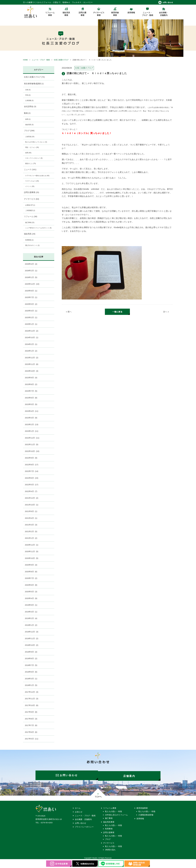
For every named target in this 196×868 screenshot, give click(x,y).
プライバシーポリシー (84, 825)
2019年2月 (31, 618)
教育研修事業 (142, 807)
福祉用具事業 (109, 821)
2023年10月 (32, 371)
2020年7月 (31, 578)
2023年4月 (32, 411)
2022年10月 (32, 451)
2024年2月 (31, 344)
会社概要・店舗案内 (83, 818)
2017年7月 (31, 725)
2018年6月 (31, 672)
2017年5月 (32, 739)
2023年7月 (31, 391)
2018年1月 (31, 685)
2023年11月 (32, 364)
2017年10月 (32, 705)
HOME (25, 60)
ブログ (29, 131)
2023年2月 (32, 424)
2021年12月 (32, 498)
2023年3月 (31, 418)
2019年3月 (31, 612)
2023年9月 (31, 378)
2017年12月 (32, 692)
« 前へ (69, 312)
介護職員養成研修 (146, 813)
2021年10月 (32, 505)
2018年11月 (32, 638)
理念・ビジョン (32, 147)
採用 (28, 119)
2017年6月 (31, 732)
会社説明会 (30, 106)
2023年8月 (31, 384)
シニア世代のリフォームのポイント (38, 228)
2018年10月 (32, 645)
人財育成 (30, 137)
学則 (28, 95)
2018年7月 (31, 665)
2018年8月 (31, 658)
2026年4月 (31, 264)
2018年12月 (32, 632)
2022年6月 (32, 478)
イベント (30, 186)
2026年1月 (31, 277)
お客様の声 (30, 205)
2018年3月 (31, 679)
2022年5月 (32, 485)
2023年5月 (31, 404)
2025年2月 (31, 317)
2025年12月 (32, 284)
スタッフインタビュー (34, 158)
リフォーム (31, 216)
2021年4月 (31, 518)
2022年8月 (32, 465)
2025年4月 (31, 311)
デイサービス (32, 199)
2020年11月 (32, 551)
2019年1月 (31, 625)
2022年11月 (32, 444)
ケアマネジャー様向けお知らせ (37, 176)
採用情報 (140, 817)
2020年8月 (31, 572)
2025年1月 (31, 324)
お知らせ (79, 810)
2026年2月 (31, 271)
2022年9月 (31, 458)
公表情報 (29, 100)
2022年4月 (31, 491)
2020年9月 (31, 565)
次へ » (166, 312)
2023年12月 (32, 358)
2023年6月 (31, 398)
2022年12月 (32, 438)
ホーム (78, 807)
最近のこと (31, 163)
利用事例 (29, 240)
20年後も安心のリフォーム (116, 813)
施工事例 (30, 222)
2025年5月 (31, 304)
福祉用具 (29, 125)
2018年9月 (31, 652)
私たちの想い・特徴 (113, 810)
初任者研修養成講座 (34, 84)
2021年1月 (31, 538)
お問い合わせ (80, 822)
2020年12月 (32, 545)
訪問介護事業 (32, 192)
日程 (28, 90)
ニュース (30, 169)
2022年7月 (32, 471)
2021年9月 (31, 511)
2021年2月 (31, 531)
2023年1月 (32, 431)
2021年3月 (31, 525)
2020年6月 (31, 585)
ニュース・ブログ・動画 (41, 60)
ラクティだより (32, 181)
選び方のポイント (32, 245)
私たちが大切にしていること (36, 142)
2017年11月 (32, 699)
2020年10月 (32, 558)
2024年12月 (32, 331)
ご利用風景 (30, 210)
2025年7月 (31, 297)
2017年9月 (31, 712)
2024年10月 (32, 337)
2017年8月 (31, 719)
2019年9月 (31, 605)
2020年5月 (31, 592)
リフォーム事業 (110, 807)
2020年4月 (31, 598)
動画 (27, 113)
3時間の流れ (110, 848)
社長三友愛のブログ (61, 60)
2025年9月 (31, 291)
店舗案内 (130, 774)
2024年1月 (31, 351)
